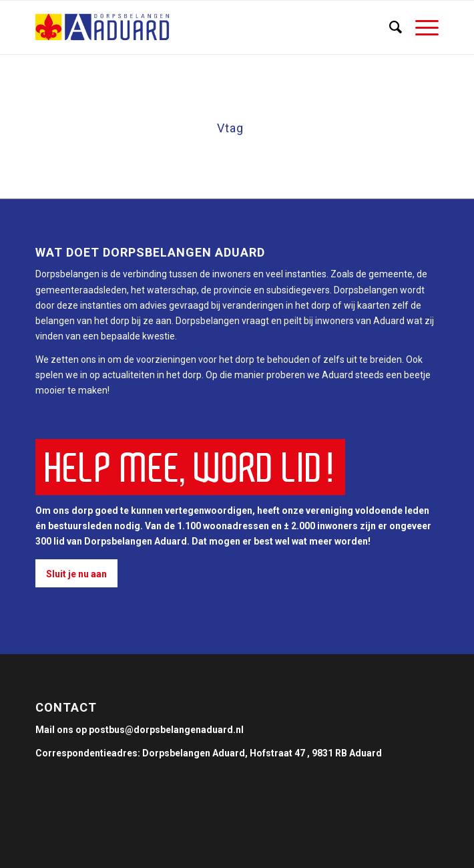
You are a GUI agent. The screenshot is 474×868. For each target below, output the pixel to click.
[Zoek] (389, 27)
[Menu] (420, 27)
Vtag (230, 128)
